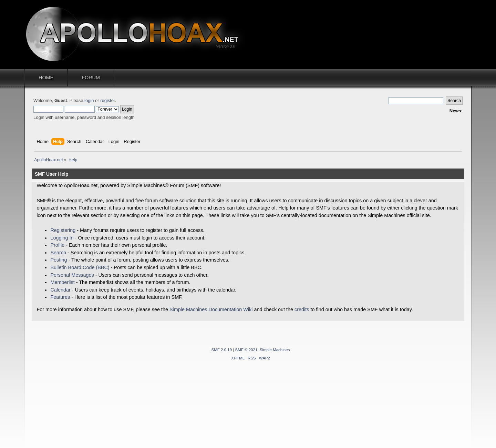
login (89, 100)
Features (60, 297)
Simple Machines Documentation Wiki (211, 309)
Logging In (62, 238)
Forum (91, 78)
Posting (59, 260)
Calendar (60, 290)
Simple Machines (275, 350)
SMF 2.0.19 (222, 350)
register (107, 100)
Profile (57, 245)
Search (58, 253)
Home (46, 78)
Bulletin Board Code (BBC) (80, 267)
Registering (63, 230)
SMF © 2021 (246, 350)
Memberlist (62, 282)
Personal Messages (72, 275)
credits (302, 309)
